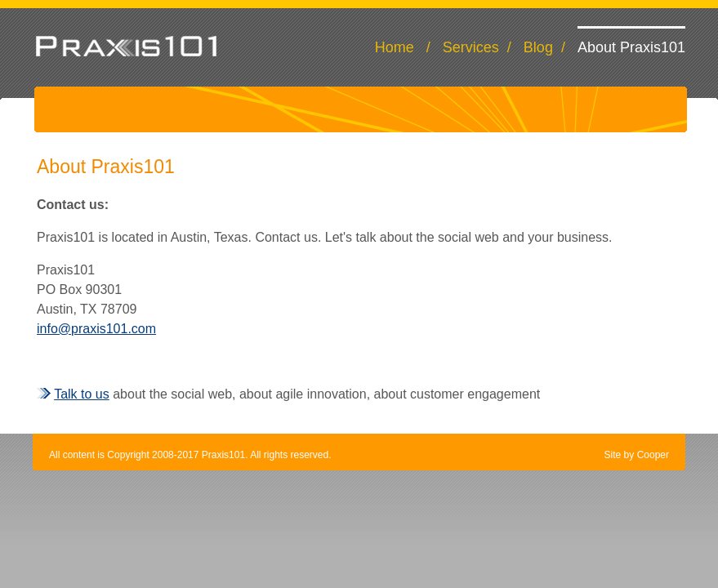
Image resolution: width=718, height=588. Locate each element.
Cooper (653, 455)
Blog (538, 47)
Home (395, 47)
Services (471, 47)
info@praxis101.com (96, 329)
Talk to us (82, 394)
